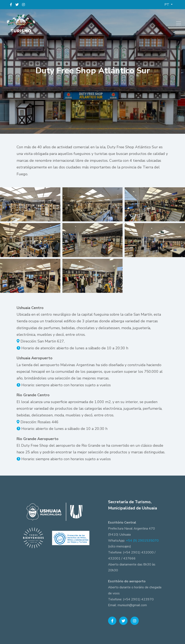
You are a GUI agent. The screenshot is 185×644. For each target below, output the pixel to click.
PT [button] (167, 5)
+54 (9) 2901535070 (142, 541)
